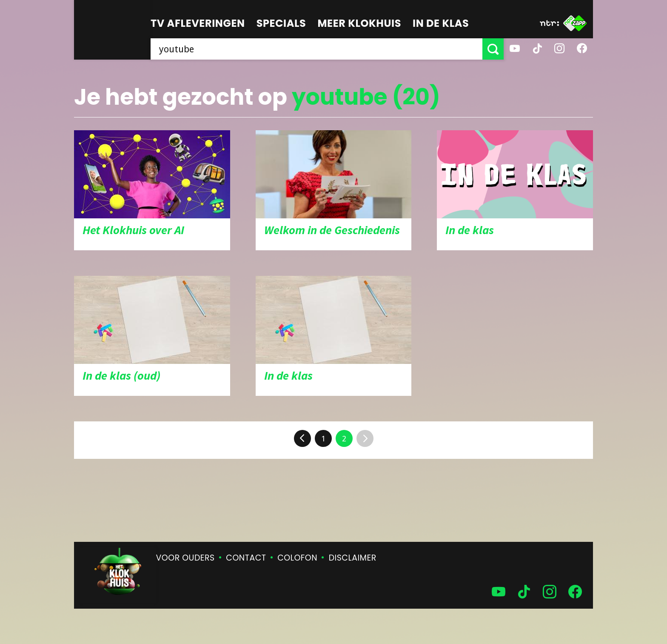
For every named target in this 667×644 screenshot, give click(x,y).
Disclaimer (353, 558)
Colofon (297, 558)
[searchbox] (316, 49)
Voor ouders (185, 558)
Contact (246, 558)
